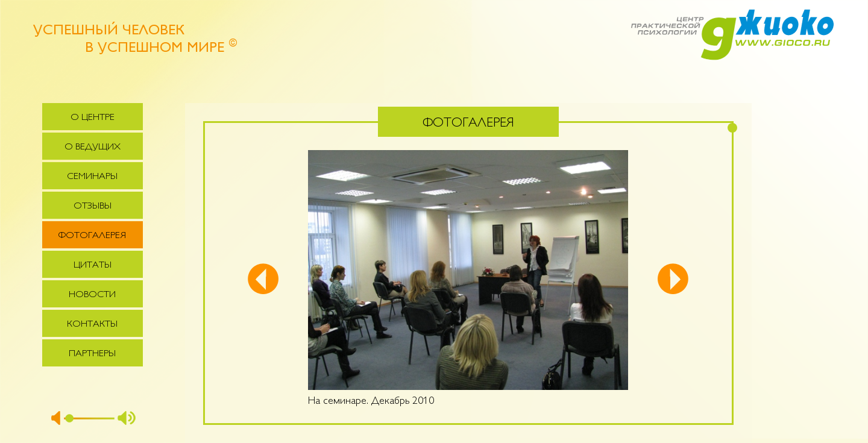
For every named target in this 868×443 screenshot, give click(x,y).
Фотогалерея (92, 236)
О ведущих (93, 147)
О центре (93, 118)
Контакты (92, 325)
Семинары (92, 177)
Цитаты (93, 265)
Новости (92, 295)
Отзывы (93, 206)
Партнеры (92, 354)
